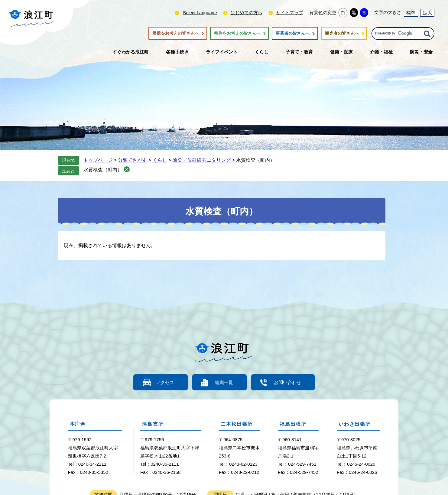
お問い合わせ (287, 382)
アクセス (165, 382)
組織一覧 (224, 382)
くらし (160, 160)
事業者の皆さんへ (293, 34)
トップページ (98, 160)
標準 (411, 13)
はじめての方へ (247, 13)
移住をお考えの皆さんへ (237, 34)
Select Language (200, 13)
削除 (127, 169)
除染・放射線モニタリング (202, 160)
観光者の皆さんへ (342, 34)
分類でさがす (132, 160)
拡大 (427, 13)
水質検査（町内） (103, 170)
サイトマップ (290, 13)
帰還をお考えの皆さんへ (176, 34)
